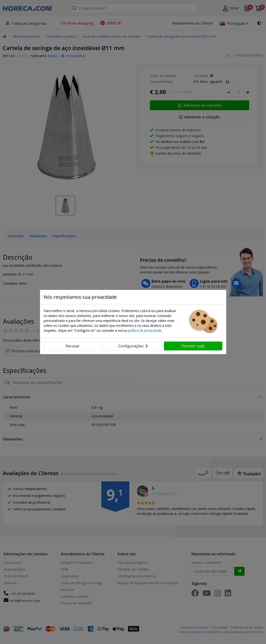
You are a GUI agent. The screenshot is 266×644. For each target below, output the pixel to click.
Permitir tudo (193, 346)
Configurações (133, 346)
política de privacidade (145, 330)
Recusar (73, 346)
